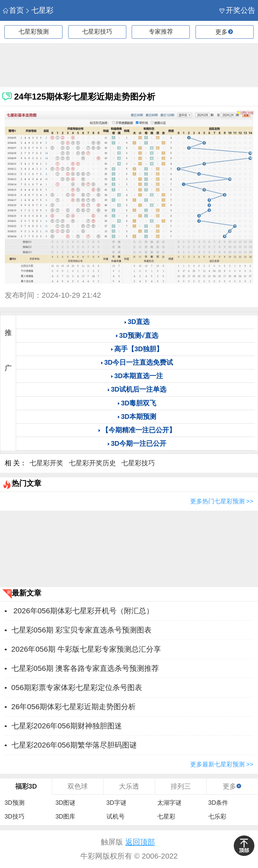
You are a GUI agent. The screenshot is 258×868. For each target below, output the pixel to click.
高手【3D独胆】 (139, 349)
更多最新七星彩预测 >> (222, 764)
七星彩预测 (34, 32)
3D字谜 (116, 803)
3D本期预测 (139, 417)
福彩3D (26, 786)
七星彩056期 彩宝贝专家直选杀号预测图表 (82, 630)
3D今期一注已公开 (139, 443)
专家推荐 (161, 32)
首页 (13, 10)
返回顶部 (140, 842)
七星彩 (39, 10)
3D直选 (139, 322)
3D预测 (14, 803)
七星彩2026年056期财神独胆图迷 (67, 726)
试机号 (116, 817)
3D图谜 (65, 803)
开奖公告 (237, 10)
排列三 (181, 786)
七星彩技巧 (97, 32)
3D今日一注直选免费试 (139, 362)
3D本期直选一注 (139, 376)
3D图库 (65, 817)
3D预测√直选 (139, 335)
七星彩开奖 (46, 463)
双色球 (78, 786)
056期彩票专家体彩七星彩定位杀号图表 (77, 688)
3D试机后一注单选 (139, 389)
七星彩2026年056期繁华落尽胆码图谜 (74, 745)
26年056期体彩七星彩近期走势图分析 (74, 707)
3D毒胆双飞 (139, 403)
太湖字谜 (169, 803)
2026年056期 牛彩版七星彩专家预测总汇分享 (86, 649)
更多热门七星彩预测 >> (222, 501)
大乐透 (129, 786)
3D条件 (218, 803)
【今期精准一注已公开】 (139, 430)
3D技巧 (14, 817)
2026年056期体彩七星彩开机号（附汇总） (82, 611)
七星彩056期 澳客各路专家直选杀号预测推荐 (85, 668)
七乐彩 (217, 817)
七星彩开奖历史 (92, 463)
